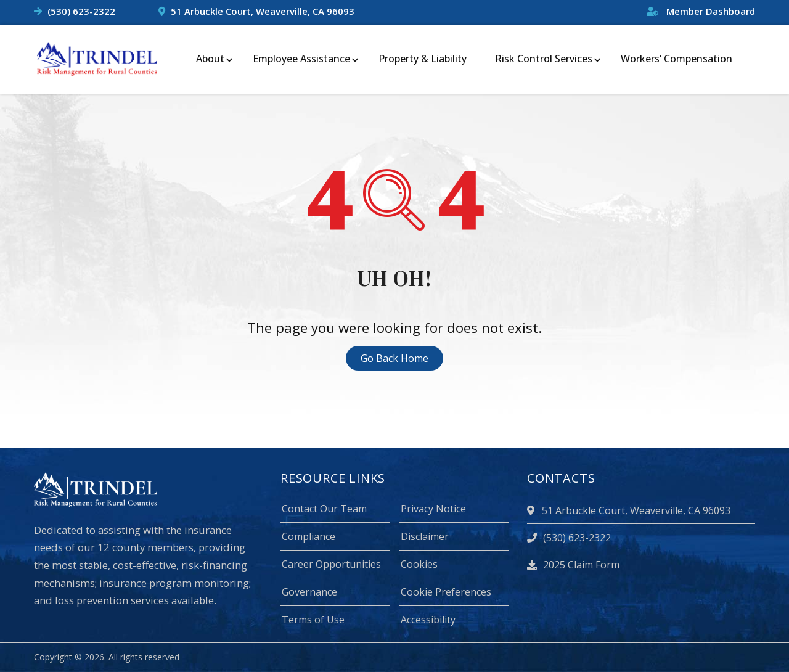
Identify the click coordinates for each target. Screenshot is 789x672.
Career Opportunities (331, 564)
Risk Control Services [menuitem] (544, 59)
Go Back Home (394, 358)
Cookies (419, 564)
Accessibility (428, 620)
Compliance (309, 536)
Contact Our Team (324, 509)
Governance (309, 592)
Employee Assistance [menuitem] (301, 59)
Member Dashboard (701, 11)
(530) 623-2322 (81, 11)
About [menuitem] (210, 59)
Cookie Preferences (446, 592)
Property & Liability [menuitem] (423, 59)
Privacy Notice (433, 509)
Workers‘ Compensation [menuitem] (677, 59)
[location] (533, 510)
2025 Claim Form (573, 565)
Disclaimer (425, 536)
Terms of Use (313, 620)
